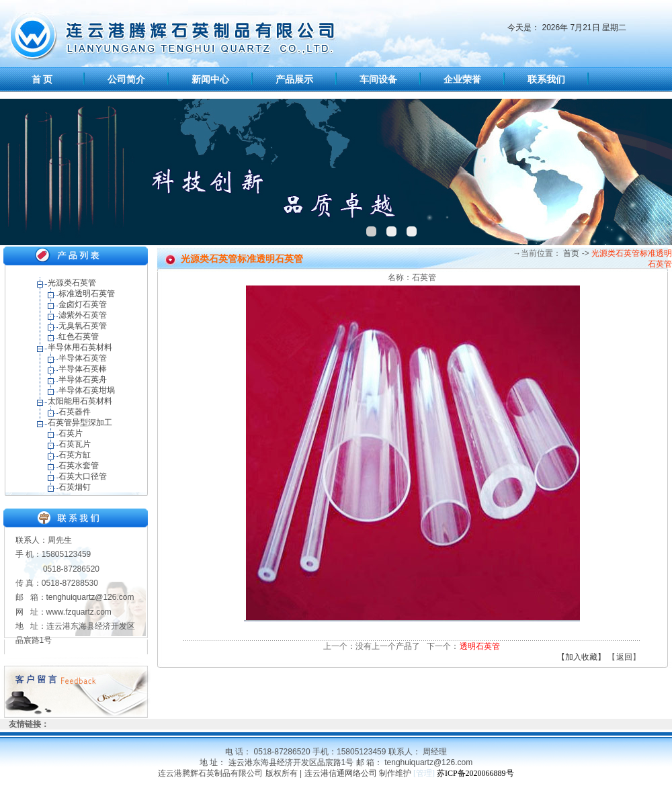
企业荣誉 (462, 80)
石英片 (71, 433)
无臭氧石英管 (83, 326)
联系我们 (546, 80)
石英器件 (75, 412)
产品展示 (294, 80)
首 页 (42, 80)
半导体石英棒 (83, 369)
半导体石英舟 (83, 380)
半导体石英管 (83, 358)
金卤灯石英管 (83, 304)
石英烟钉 (75, 487)
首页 (570, 253)
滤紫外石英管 (83, 315)
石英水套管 (79, 466)
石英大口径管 (83, 476)
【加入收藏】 (581, 657)
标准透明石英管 (87, 294)
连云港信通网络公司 (341, 773)
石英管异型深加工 (80, 423)
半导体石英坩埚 (87, 390)
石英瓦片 (75, 444)
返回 (624, 657)
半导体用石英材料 (80, 347)
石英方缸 (75, 455)
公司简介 (126, 80)
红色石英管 (79, 337)
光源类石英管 (72, 283)
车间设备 (378, 80)
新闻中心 (210, 80)
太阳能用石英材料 (80, 401)
